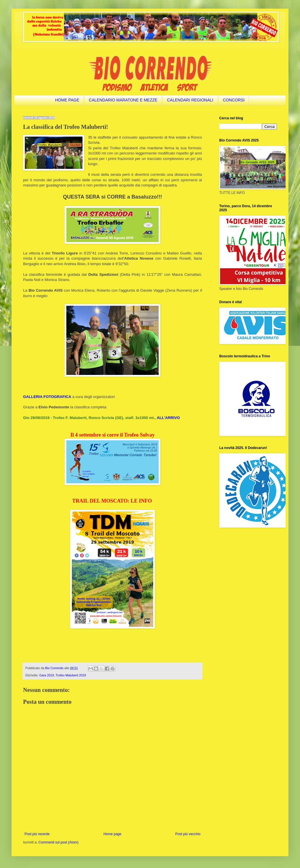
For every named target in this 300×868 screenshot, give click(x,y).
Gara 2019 (47, 675)
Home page (112, 834)
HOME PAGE (67, 100)
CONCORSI (234, 100)
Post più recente (37, 834)
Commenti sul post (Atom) (58, 842)
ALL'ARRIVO (168, 418)
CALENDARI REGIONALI (190, 100)
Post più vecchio (188, 834)
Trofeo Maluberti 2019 (71, 675)
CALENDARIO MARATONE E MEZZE (123, 100)
